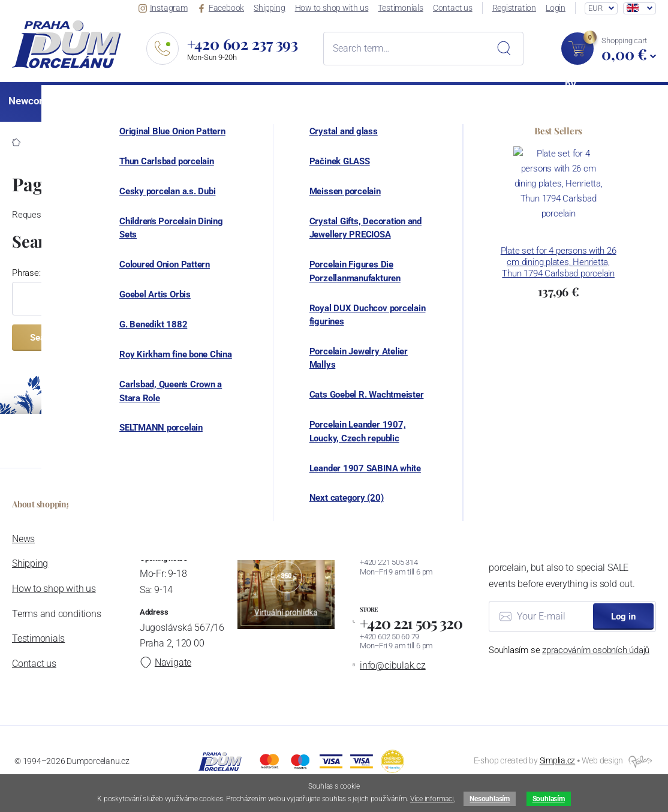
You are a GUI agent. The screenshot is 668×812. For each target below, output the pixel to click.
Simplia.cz (558, 761)
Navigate (165, 662)
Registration (515, 8)
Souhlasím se (569, 650)
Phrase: (26, 273)
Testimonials (402, 8)
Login (556, 8)
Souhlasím (549, 799)
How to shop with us (333, 8)
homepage (600, 215)
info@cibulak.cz (393, 665)
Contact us (454, 8)
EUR (595, 8)
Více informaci (432, 799)
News (23, 539)
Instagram (166, 8)
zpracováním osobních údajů (596, 650)
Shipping (271, 8)
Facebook (222, 8)
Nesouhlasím (489, 799)
